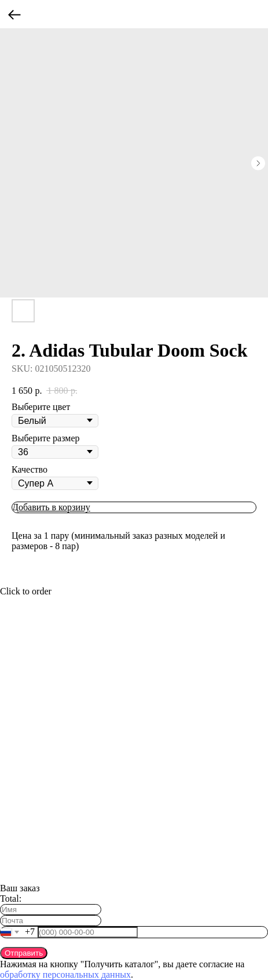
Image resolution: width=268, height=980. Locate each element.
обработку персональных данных (65, 974)
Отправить (24, 953)
